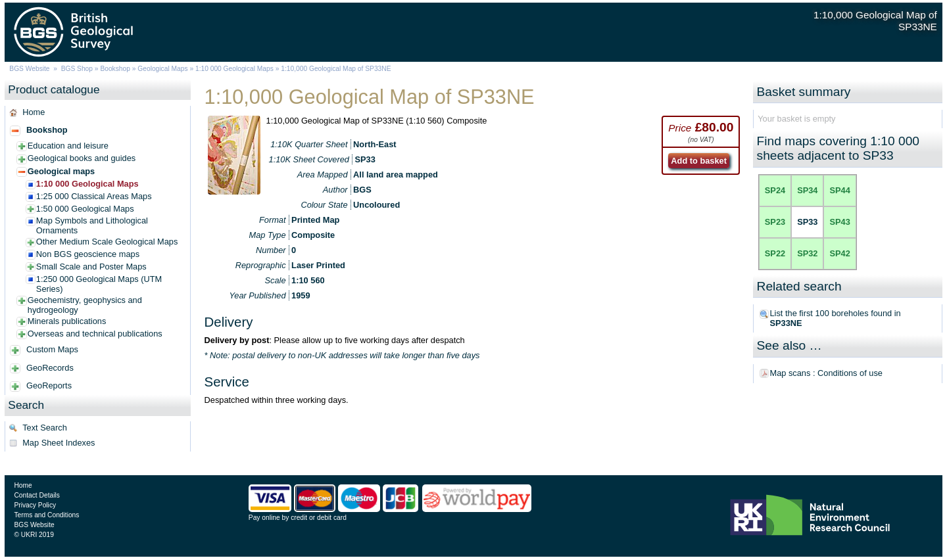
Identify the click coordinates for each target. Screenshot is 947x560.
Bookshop (115, 69)
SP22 (775, 253)
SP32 (807, 253)
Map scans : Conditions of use (826, 373)
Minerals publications (67, 321)
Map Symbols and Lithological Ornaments (92, 225)
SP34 (807, 190)
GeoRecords (50, 368)
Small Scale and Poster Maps (91, 267)
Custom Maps (52, 349)
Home (34, 112)
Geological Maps (162, 69)
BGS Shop (77, 69)
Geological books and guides (82, 158)
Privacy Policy (35, 505)
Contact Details (36, 495)
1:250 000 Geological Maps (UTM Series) (99, 284)
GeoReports (49, 385)
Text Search (45, 428)
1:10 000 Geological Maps (234, 69)
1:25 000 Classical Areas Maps (94, 196)
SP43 (839, 222)
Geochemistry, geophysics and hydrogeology (85, 305)
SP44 (839, 190)
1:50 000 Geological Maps (85, 209)
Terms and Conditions (46, 515)
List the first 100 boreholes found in (836, 318)
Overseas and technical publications (95, 334)
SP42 (839, 253)
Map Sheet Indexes (59, 443)
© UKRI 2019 (34, 535)
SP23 (775, 222)
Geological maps (61, 171)
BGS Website (29, 69)
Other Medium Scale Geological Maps (107, 242)
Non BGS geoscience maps (88, 254)
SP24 (775, 190)
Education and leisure (68, 146)
